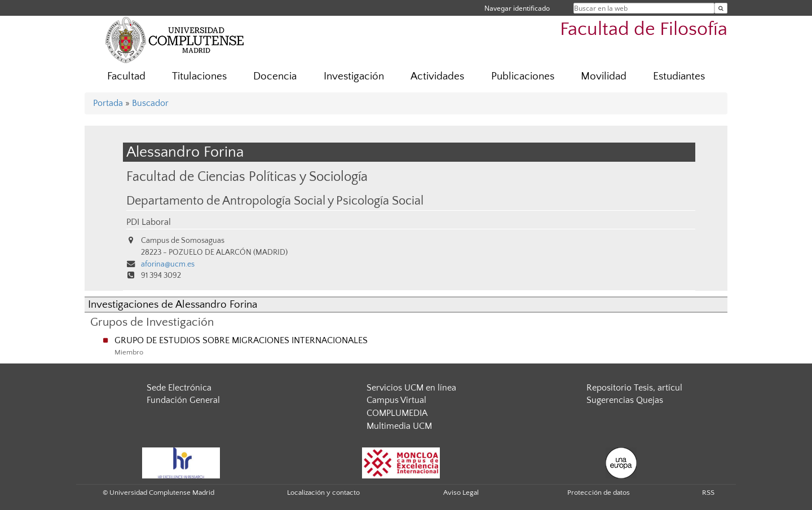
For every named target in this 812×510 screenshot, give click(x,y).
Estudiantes (679, 76)
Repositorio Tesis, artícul (634, 388)
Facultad (126, 76)
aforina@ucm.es (168, 264)
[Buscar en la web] (721, 8)
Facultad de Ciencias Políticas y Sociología (247, 177)
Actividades (437, 76)
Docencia (275, 76)
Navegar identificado (517, 8)
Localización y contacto (323, 493)
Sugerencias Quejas (625, 400)
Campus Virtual (396, 400)
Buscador (150, 103)
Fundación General (183, 400)
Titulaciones (199, 76)
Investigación (354, 76)
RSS (708, 493)
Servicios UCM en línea (411, 388)
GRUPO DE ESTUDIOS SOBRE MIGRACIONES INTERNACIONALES (241, 340)
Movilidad (604, 76)
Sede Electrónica (179, 388)
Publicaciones (523, 76)
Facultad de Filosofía (644, 30)
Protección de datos (599, 493)
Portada (108, 103)
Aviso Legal (461, 493)
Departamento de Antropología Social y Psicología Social (275, 201)
